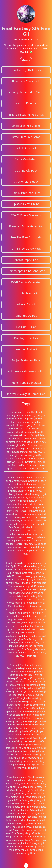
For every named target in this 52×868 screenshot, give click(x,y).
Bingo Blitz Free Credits (26, 126)
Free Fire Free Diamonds (26, 237)
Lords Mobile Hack (26, 293)
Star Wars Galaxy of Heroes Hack (26, 394)
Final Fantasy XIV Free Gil (26, 70)
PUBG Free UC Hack (26, 316)
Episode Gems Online (26, 204)
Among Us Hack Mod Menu (26, 92)
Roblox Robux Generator (26, 383)
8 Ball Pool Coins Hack (26, 81)
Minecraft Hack (26, 304)
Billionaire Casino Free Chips (26, 115)
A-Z (26, 60)
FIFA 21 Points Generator (26, 215)
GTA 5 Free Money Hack (26, 249)
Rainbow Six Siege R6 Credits (26, 371)
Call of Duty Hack (26, 148)
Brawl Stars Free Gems (26, 137)
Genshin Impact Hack (26, 260)
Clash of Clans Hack (26, 182)
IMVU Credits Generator (26, 282)
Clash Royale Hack (26, 170)
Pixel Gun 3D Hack (26, 327)
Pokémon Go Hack (26, 349)
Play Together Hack (26, 338)
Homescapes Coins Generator (26, 271)
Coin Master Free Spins (26, 193)
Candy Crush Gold (26, 159)
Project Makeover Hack (26, 360)
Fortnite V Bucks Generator (26, 226)
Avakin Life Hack (26, 103)
